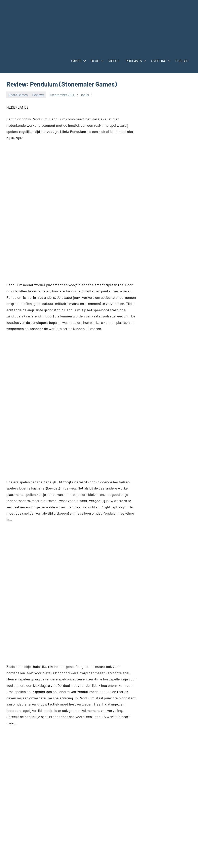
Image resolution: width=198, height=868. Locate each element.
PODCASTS (135, 61)
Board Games (18, 95)
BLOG (96, 61)
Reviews (38, 95)
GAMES (78, 61)
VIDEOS (114, 61)
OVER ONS (160, 61)
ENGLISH (182, 61)
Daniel (84, 95)
